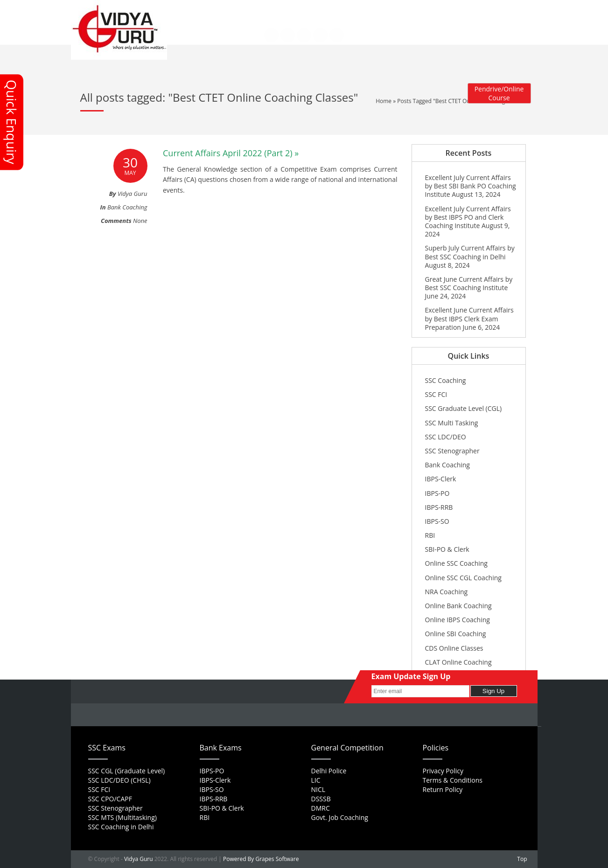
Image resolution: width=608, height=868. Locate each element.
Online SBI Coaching (456, 634)
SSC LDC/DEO (446, 437)
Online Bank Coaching (458, 606)
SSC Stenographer (452, 451)
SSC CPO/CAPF (110, 799)
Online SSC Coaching (456, 563)
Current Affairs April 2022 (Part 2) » (231, 153)
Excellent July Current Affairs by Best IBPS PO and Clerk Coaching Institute (468, 217)
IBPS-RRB (439, 507)
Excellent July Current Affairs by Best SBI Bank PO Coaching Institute (471, 186)
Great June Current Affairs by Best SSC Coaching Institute (469, 283)
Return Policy (443, 789)
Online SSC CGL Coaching (463, 578)
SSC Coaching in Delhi (121, 827)
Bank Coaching (127, 207)
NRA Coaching (447, 592)
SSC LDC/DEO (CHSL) (119, 780)
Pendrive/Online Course (499, 93)
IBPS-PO (437, 493)
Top (522, 859)
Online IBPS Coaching (458, 620)
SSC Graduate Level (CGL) (464, 408)
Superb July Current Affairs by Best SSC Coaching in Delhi (470, 252)
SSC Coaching (446, 380)
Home (203, 10)
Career (283, 10)
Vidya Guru (139, 859)
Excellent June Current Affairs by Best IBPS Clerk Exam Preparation (469, 318)
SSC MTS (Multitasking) (122, 817)
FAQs (259, 10)
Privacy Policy (443, 771)
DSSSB (321, 799)
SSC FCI (436, 394)
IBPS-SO (437, 521)
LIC (316, 780)
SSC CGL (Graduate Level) (127, 771)
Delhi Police (329, 771)
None (140, 221)
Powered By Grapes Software (261, 859)
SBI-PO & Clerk (447, 549)
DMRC (321, 808)
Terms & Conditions (453, 780)
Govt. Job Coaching (340, 817)
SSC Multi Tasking (452, 423)
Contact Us (210, 16)
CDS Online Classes (454, 648)
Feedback (313, 10)
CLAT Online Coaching (458, 662)
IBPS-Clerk (441, 479)
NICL (318, 789)
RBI (430, 535)
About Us (232, 10)
